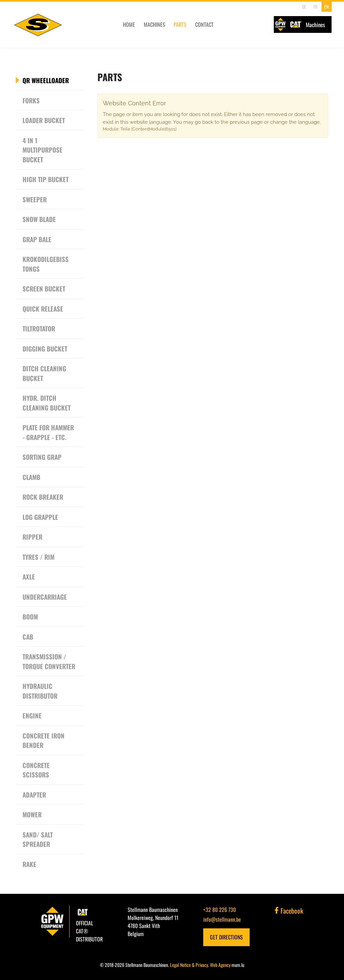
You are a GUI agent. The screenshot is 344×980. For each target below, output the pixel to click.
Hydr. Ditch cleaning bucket (47, 403)
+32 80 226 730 (220, 910)
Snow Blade (39, 219)
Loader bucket (44, 120)
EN (326, 7)
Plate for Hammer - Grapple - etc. (48, 432)
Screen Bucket (44, 288)
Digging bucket (45, 348)
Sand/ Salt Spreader (38, 839)
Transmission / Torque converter (49, 661)
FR (314, 7)
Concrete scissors (36, 770)
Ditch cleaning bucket (44, 373)
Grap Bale (37, 239)
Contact (196, 26)
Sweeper (35, 199)
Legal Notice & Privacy (189, 965)
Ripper (32, 537)
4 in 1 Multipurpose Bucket (42, 150)
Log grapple (40, 517)
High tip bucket (46, 179)
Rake (29, 864)
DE (304, 7)
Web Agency (220, 965)
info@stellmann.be (222, 919)
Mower (32, 814)
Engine (32, 715)
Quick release (43, 309)
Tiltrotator (39, 328)
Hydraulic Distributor (40, 691)
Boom (30, 616)
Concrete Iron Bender (44, 740)
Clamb (31, 477)
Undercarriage (45, 597)
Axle (29, 577)
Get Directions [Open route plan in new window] (226, 937)
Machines (146, 26)
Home (121, 26)
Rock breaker (43, 497)
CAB (28, 637)
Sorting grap (42, 457)
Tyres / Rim (38, 557)
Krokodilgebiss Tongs (46, 264)
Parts (172, 26)
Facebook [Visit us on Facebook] (289, 911)
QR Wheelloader (46, 80)
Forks (31, 100)
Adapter (34, 795)
